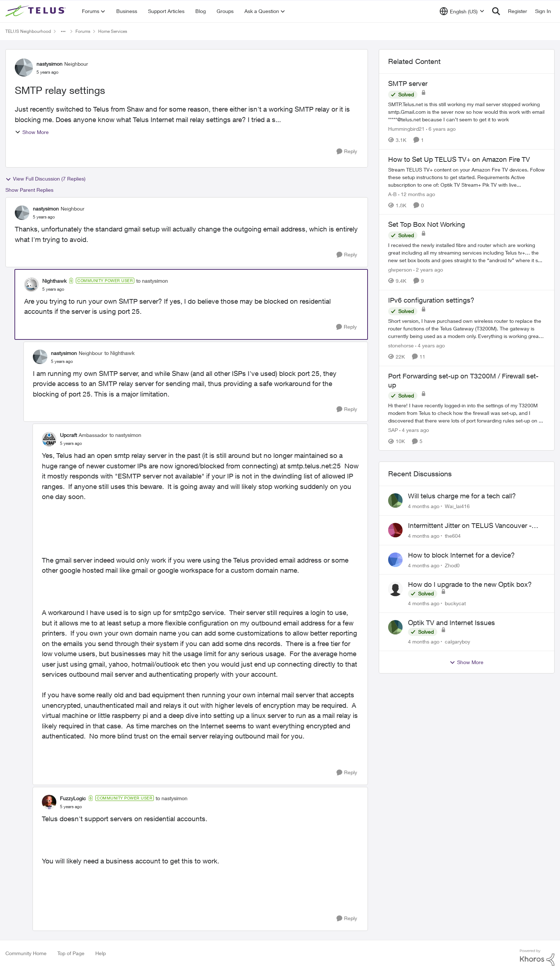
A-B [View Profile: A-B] (392, 194)
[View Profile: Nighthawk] (31, 285)
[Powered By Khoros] (537, 958)
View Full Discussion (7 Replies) (45, 179)
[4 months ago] (424, 506)
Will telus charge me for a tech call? (462, 496)
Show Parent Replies (29, 190)
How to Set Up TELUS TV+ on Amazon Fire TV (459, 159)
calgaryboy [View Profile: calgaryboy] (457, 642)
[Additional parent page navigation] (63, 31)
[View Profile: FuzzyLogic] (49, 802)
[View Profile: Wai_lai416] (395, 500)
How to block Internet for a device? (461, 555)
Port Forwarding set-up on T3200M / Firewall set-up (463, 380)
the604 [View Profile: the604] (453, 536)
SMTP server (408, 83)
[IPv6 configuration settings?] (467, 328)
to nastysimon (152, 281)
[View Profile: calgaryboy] (395, 627)
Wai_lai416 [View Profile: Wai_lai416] (457, 506)
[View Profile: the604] (395, 530)
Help (101, 953)
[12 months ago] (417, 194)
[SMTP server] (467, 112)
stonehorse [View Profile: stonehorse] (401, 345)
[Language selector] (462, 11)
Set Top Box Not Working (427, 224)
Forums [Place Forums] (83, 31)
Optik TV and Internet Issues (452, 623)
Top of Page (71, 953)
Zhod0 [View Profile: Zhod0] (452, 565)
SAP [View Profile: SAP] (393, 430)
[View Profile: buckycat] (395, 589)
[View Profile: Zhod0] (395, 560)
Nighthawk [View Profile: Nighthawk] (54, 281)
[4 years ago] (430, 345)
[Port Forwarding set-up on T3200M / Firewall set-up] (467, 413)
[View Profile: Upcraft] (49, 439)
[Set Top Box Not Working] (467, 253)
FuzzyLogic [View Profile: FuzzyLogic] (73, 798)
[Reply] (347, 151)
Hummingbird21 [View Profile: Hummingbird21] (406, 129)
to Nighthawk (119, 353)
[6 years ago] (441, 129)
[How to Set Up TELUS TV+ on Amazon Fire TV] (467, 177)
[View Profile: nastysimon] (24, 68)
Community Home (26, 953)
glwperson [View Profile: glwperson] (400, 270)
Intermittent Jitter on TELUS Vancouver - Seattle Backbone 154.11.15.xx (470, 526)
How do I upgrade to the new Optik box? (470, 584)
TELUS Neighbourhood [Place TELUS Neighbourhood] (28, 31)
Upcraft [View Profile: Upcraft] (68, 435)
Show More (32, 132)
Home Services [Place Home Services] (113, 31)
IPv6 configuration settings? (431, 300)
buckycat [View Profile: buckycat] (455, 603)
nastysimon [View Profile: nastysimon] (49, 64)
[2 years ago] (428, 270)
